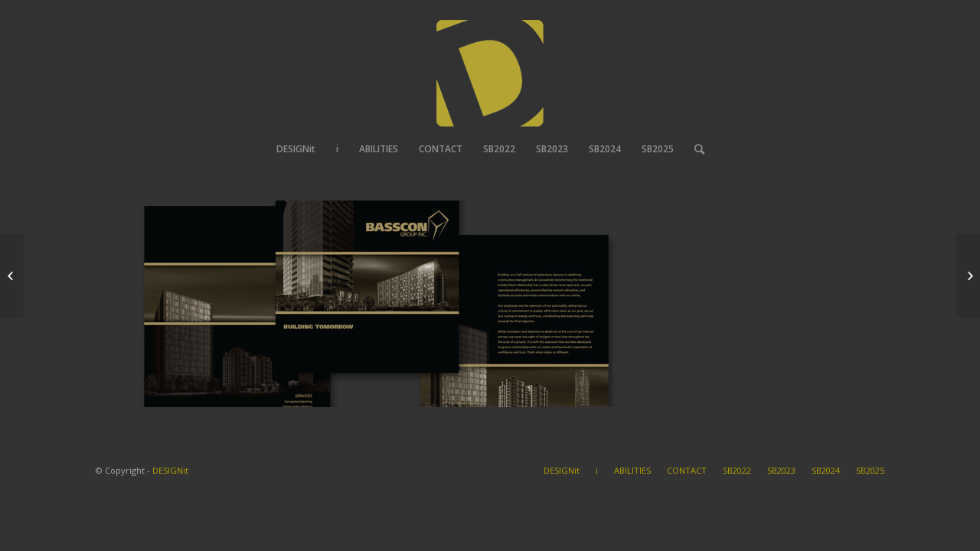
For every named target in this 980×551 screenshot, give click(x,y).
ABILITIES (632, 470)
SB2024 (826, 470)
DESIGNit (170, 470)
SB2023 (781, 470)
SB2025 (870, 470)
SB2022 (737, 470)
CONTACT (687, 470)
